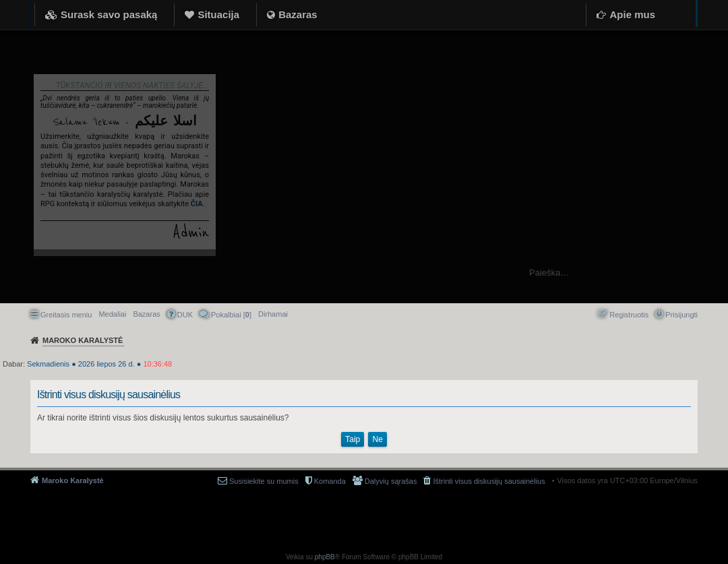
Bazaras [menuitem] (146, 314)
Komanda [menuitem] (330, 481)
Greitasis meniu (66, 315)
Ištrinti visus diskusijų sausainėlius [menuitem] (489, 481)
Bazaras (298, 14)
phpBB (325, 557)
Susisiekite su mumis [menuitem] (264, 481)
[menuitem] (273, 314)
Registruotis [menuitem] (629, 315)
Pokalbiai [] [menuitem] (231, 315)
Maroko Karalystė (73, 480)
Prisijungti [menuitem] (681, 315)
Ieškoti (711, 273)
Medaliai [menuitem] (112, 314)
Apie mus (632, 14)
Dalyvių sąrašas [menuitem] (391, 481)
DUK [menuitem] (185, 315)
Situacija (218, 14)
